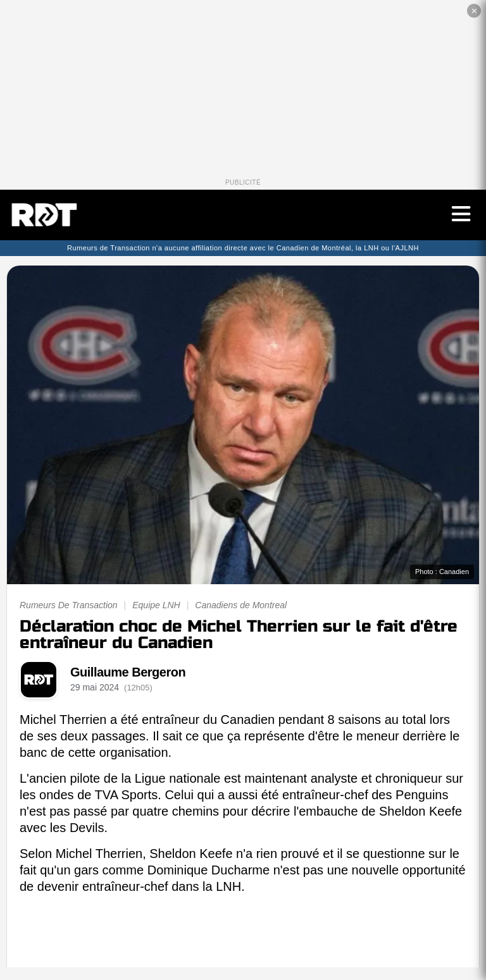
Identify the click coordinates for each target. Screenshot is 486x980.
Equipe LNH (156, 605)
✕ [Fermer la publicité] (474, 11)
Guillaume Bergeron (128, 672)
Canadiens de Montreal (241, 605)
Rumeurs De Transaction (69, 605)
